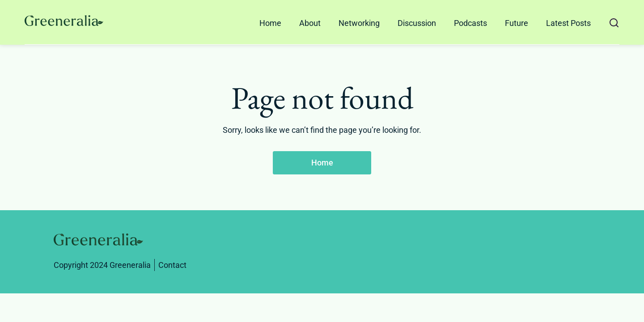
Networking (359, 23)
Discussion (417, 23)
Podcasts (470, 23)
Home (270, 23)
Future (517, 23)
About (310, 23)
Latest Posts (568, 23)
